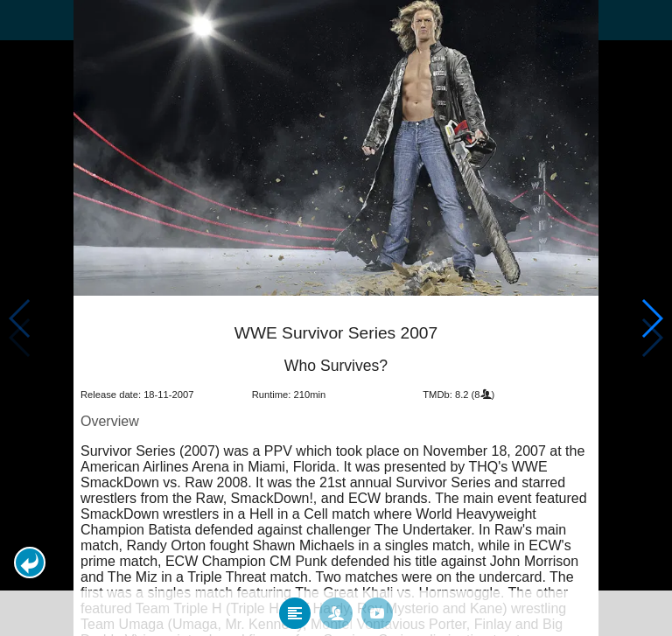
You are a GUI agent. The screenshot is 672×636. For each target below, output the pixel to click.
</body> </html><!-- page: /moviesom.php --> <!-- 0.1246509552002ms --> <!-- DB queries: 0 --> (336, 318)
